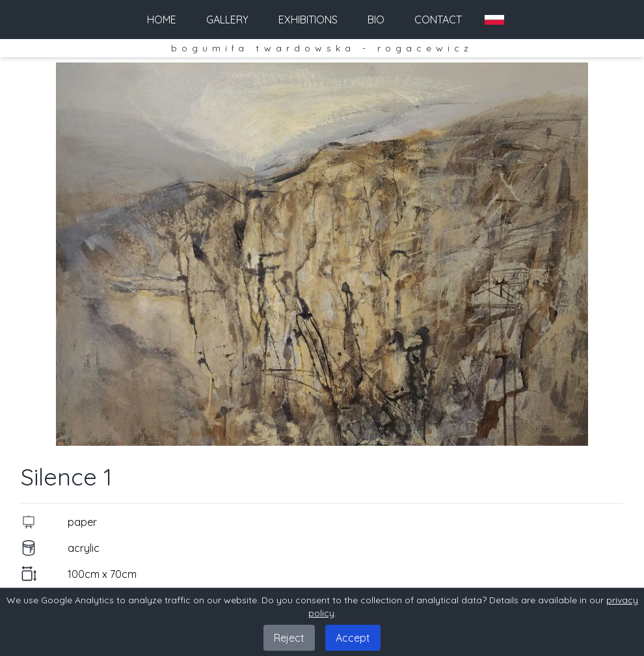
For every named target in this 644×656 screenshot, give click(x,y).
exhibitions (308, 20)
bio (376, 20)
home (162, 20)
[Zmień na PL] (494, 20)
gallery (227, 20)
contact (438, 20)
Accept (353, 638)
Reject (289, 638)
